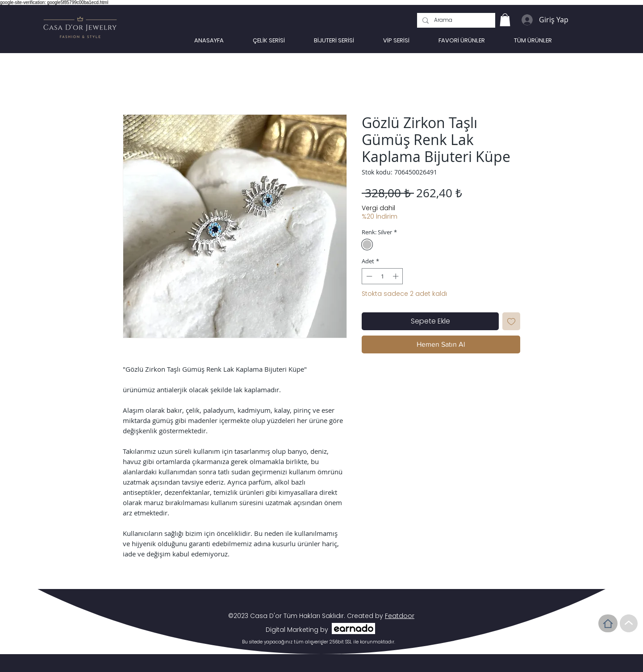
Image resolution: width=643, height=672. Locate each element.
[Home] (608, 623)
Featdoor (400, 616)
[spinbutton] (382, 276)
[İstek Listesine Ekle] (511, 321)
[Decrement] (368, 276)
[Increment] (397, 276)
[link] (505, 20)
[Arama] (455, 20)
